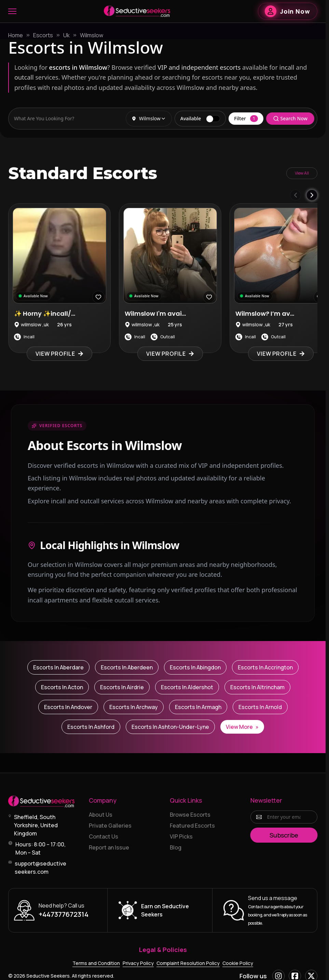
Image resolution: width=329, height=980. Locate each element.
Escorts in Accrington (265, 667)
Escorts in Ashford (91, 727)
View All (302, 173)
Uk (66, 35)
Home (16, 35)
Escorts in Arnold (260, 707)
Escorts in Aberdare (58, 667)
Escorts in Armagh (198, 707)
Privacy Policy (138, 963)
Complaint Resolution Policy (188, 963)
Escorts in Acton (62, 687)
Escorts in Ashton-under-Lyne (170, 727)
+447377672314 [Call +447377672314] (64, 914)
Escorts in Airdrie (122, 687)
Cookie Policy (238, 963)
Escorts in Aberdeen (127, 667)
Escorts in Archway (134, 707)
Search (290, 119)
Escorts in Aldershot (187, 687)
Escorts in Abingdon (195, 667)
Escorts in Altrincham (257, 687)
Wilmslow (92, 35)
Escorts (43, 35)
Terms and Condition (96, 963)
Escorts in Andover (68, 707)
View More (242, 727)
